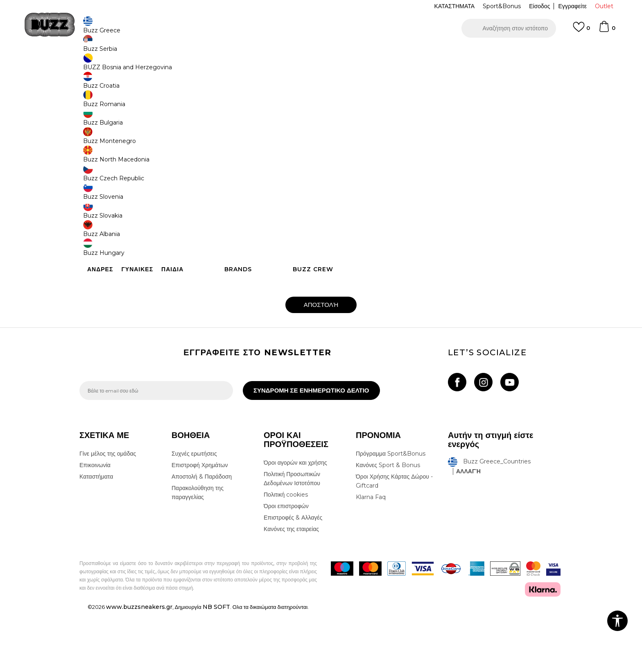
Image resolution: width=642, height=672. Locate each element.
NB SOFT (216, 667)
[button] (509, 28)
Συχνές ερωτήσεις (194, 514)
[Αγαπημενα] (581, 31)
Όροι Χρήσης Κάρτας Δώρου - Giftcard (394, 542)
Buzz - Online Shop (103, 66)
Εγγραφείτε (572, 6)
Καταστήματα (96, 537)
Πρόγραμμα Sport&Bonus (391, 514)
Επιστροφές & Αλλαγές (293, 578)
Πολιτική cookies (286, 555)
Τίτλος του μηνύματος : (352, 215)
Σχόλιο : (191, 244)
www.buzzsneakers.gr (139, 667)
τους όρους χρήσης (301, 342)
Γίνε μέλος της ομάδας (108, 514)
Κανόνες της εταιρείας (291, 590)
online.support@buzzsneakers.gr (416, 142)
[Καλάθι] (607, 30)
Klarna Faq (371, 558)
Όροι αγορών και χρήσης (295, 523)
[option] (321, 53)
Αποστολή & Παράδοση (202, 537)
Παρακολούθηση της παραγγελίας (198, 553)
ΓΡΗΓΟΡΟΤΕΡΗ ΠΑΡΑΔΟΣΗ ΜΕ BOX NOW (296, 53)
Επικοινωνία (95, 526)
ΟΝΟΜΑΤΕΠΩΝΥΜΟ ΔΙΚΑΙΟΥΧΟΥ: (222, 185)
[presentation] (245, 317)
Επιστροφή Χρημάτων (200, 526)
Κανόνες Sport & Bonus (388, 526)
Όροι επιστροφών (286, 567)
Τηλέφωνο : (339, 185)
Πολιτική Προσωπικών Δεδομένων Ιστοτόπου (292, 539)
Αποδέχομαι (264, 342)
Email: (191, 215)
